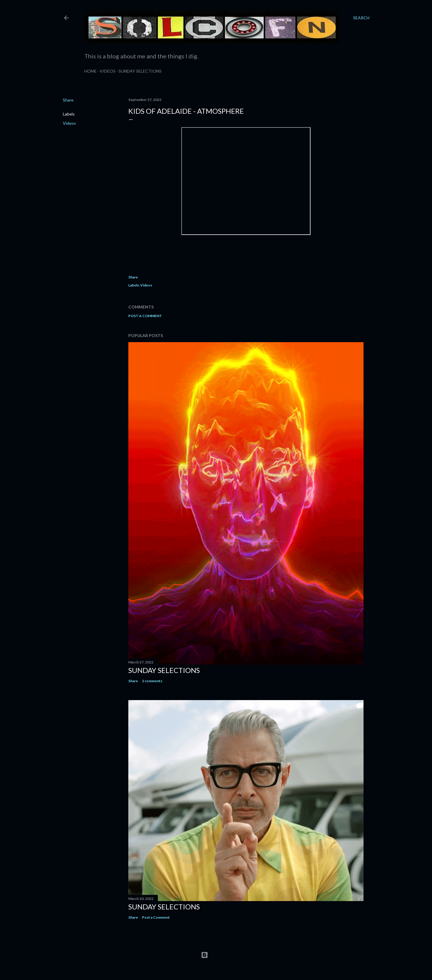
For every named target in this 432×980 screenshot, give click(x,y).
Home (91, 71)
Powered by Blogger (216, 955)
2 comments (152, 681)
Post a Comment (145, 316)
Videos (108, 71)
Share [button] (68, 100)
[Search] (361, 18)
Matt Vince (225, 964)
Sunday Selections (140, 71)
